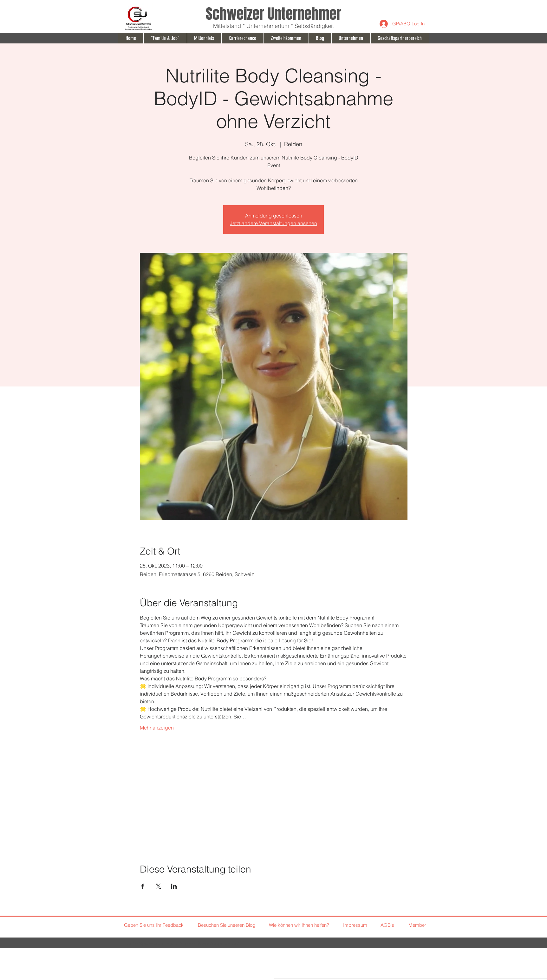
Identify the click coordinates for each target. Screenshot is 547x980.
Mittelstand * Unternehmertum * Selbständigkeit (273, 26)
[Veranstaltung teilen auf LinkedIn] (174, 886)
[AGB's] (403, 925)
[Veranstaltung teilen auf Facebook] (143, 886)
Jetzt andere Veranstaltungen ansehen (273, 223)
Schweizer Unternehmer (273, 14)
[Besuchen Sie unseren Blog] (227, 925)
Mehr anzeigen (157, 728)
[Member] (423, 925)
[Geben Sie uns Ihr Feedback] (155, 925)
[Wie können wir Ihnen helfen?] (308, 925)
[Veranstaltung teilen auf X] (158, 886)
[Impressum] (355, 925)
